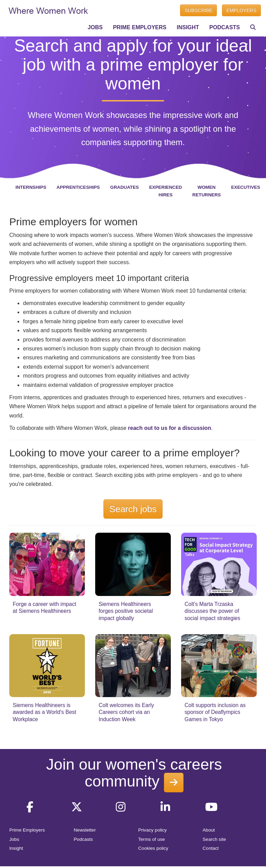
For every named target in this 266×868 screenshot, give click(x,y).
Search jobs (133, 509)
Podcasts (84, 839)
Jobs (14, 839)
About (209, 830)
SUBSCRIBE (198, 10)
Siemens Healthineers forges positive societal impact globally (126, 611)
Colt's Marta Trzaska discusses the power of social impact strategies (212, 611)
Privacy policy (152, 830)
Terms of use (152, 839)
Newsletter (85, 830)
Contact (211, 848)
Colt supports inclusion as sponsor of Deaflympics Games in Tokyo (215, 712)
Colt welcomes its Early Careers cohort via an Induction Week (126, 712)
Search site (214, 839)
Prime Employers (27, 830)
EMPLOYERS (241, 10)
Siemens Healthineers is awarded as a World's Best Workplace (45, 712)
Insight (16, 848)
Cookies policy (153, 848)
